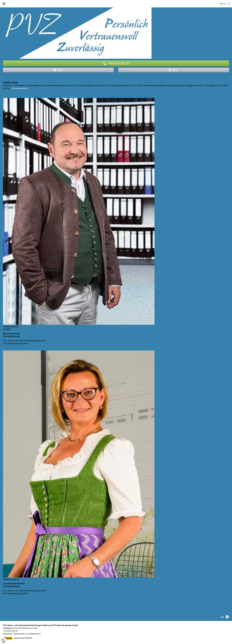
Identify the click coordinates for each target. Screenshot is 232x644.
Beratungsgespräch (20, 88)
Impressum (8, 634)
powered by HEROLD (23, 638)
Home (4, 4)
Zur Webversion (33, 634)
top (222, 617)
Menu (223, 4)
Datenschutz (19, 634)
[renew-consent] (3, 641)
